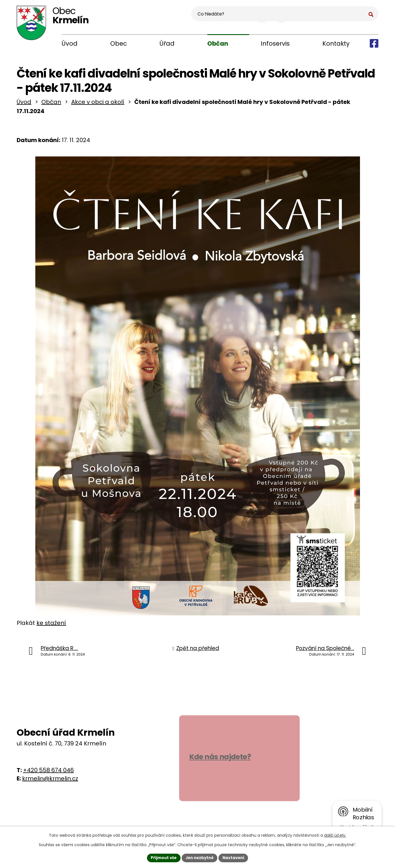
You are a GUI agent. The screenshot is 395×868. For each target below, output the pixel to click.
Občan (218, 43)
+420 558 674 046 (48, 772)
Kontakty (336, 43)
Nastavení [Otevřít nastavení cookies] (235, 857)
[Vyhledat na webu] (343, 16)
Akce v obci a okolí (98, 104)
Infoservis (275, 43)
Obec (119, 43)
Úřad (167, 43)
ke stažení (51, 625)
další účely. (335, 835)
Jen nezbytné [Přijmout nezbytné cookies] (200, 857)
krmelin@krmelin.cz (50, 780)
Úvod (69, 43)
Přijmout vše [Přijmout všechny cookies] (162, 857)
